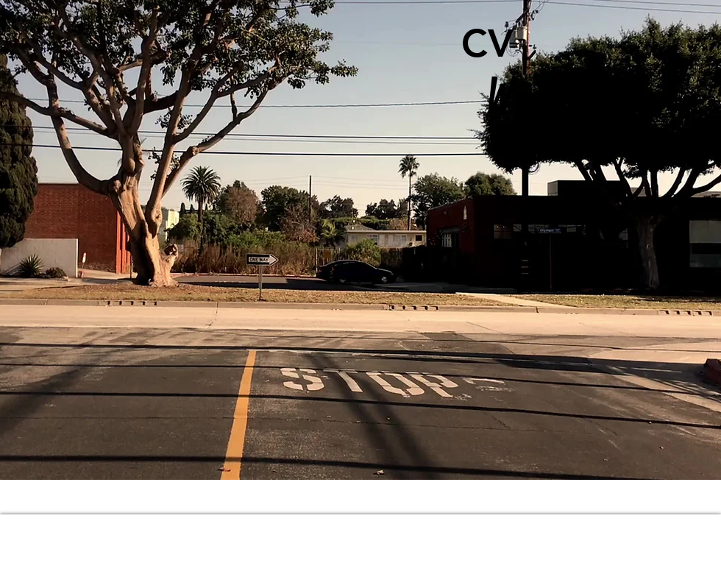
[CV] (487, 43)
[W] (494, 100)
